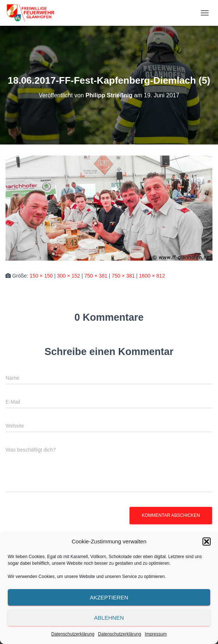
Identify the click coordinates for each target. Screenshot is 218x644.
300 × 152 (68, 276)
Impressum (156, 634)
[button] (207, 542)
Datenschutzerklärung (73, 634)
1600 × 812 (152, 276)
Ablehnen (109, 618)
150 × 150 (41, 276)
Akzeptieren (109, 597)
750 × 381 (96, 276)
